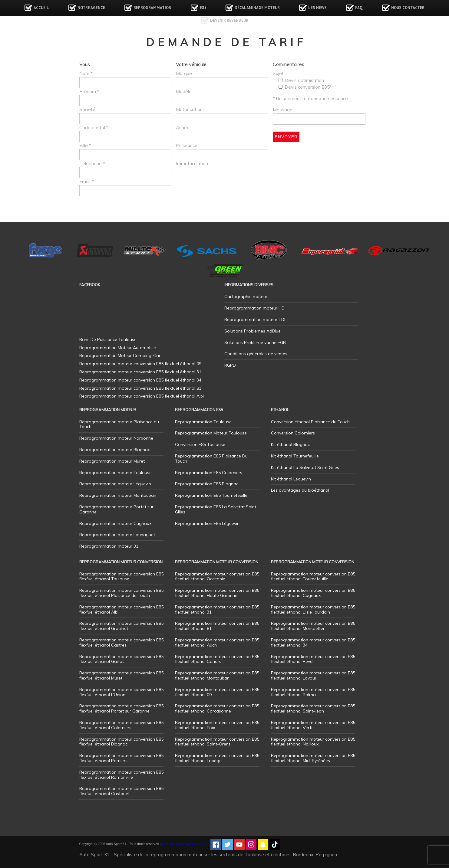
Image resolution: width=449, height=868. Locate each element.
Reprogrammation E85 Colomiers (209, 473)
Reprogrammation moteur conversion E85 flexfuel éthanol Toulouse (121, 576)
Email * (87, 181)
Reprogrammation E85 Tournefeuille (211, 495)
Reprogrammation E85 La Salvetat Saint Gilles (216, 509)
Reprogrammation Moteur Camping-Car (120, 355)
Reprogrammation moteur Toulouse (116, 473)
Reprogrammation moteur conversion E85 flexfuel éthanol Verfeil (313, 725)
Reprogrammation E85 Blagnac (207, 484)
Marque (184, 73)
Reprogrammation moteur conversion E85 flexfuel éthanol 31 (217, 609)
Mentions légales (175, 844)
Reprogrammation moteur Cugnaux (115, 523)
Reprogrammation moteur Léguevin (115, 484)
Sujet (278, 73)
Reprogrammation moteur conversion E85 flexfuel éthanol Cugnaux (313, 593)
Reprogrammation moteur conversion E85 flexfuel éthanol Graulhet (121, 626)
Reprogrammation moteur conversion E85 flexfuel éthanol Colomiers (121, 725)
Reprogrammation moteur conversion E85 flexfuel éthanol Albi (121, 609)
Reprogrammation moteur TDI (255, 319)
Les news (317, 8)
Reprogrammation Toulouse (203, 422)
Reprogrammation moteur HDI (255, 308)
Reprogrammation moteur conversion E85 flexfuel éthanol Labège (217, 758)
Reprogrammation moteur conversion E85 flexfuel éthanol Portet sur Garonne (121, 708)
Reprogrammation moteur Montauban (118, 495)
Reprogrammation (152, 8)
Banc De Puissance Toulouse (108, 339)
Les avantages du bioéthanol (300, 490)
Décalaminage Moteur (257, 8)
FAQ (359, 8)
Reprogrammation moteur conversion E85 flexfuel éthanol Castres (121, 642)
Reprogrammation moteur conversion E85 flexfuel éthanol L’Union (121, 692)
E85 (203, 8)
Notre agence (91, 8)
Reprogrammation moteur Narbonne (116, 438)
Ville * (85, 145)
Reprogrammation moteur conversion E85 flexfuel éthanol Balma (313, 692)
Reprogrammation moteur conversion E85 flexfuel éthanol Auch (217, 642)
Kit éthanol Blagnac (290, 444)
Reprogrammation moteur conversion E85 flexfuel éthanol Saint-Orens (217, 742)
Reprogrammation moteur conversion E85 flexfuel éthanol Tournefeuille (313, 576)
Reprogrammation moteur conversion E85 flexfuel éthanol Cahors (217, 659)
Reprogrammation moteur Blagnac (115, 450)
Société (87, 109)
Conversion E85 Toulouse (200, 444)
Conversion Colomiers (293, 433)
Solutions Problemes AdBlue (253, 331)
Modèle (184, 92)
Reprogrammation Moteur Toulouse (211, 433)
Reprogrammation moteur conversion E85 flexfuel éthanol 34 (313, 642)
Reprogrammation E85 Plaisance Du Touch (211, 459)
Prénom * (89, 92)
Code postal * (94, 128)
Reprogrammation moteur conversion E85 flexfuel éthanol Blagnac (121, 742)
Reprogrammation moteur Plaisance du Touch (119, 424)
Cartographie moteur (246, 296)
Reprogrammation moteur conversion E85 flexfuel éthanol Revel (313, 659)
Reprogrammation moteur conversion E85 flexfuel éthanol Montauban (217, 675)
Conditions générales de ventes (256, 354)
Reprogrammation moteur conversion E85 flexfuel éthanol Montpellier (313, 626)
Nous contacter (408, 8)
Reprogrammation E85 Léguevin (207, 523)
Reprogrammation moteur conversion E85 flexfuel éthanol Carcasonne (217, 708)
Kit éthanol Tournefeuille (295, 456)
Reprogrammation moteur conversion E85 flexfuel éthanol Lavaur (313, 675)
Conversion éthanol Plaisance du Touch (310, 422)
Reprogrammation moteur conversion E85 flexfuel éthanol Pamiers (121, 758)
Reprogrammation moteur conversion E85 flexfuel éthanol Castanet (121, 791)
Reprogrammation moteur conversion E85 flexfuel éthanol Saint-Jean (313, 708)
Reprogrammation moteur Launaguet (117, 535)
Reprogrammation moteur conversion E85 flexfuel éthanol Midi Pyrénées (313, 758)
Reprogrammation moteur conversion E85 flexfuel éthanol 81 (217, 626)
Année (183, 128)
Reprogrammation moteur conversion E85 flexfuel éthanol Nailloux (313, 742)
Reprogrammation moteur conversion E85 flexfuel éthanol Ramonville (121, 775)
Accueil (41, 8)
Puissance (187, 145)
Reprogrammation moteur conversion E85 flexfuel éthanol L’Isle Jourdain (313, 609)
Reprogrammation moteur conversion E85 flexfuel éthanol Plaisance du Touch (121, 593)
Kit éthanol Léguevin (291, 479)
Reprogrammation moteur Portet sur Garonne (116, 509)
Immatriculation (192, 164)
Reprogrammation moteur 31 (109, 546)
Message (283, 110)
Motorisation (189, 109)
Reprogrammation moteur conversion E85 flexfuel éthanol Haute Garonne (217, 593)
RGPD (230, 365)
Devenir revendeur (229, 20)
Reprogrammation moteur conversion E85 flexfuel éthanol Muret (121, 675)
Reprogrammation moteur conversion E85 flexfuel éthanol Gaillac (121, 659)
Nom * (86, 73)
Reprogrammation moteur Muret (112, 461)
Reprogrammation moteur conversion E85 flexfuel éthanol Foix (217, 725)
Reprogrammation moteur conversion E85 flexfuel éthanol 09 (217, 692)
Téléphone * (92, 164)
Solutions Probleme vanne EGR (255, 342)
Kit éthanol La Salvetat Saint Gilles (305, 467)
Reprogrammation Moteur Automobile (118, 348)
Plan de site (198, 844)
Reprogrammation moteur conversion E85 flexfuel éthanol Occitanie (217, 576)
